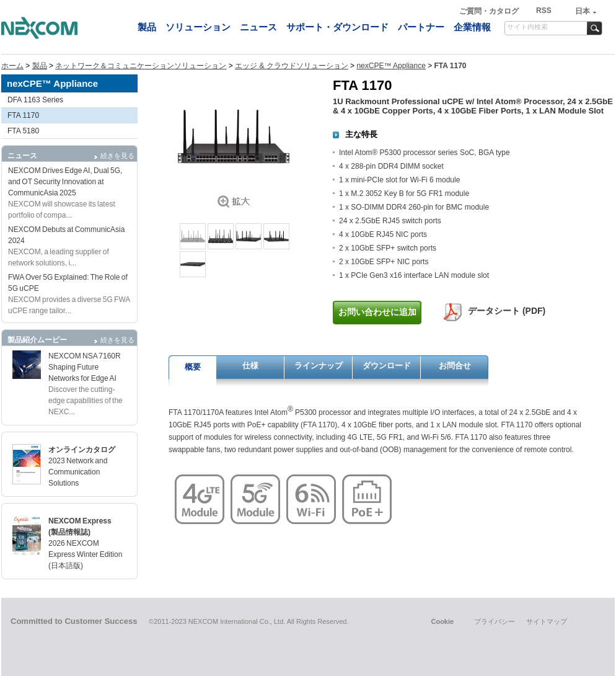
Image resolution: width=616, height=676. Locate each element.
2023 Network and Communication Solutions (78, 472)
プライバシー (495, 621)
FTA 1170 (23, 115)
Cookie (442, 621)
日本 (583, 11)
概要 (193, 367)
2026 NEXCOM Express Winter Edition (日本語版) (85, 554)
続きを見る (117, 156)
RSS (544, 11)
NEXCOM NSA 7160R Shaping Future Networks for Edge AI (85, 367)
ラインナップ (319, 366)
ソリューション (198, 27)
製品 (147, 27)
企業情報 (472, 27)
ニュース (258, 27)
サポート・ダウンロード (337, 27)
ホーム (12, 66)
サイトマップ (547, 621)
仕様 (250, 366)
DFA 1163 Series (35, 100)
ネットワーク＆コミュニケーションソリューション (141, 66)
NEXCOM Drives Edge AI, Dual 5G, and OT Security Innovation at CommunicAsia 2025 (65, 182)
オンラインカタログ (82, 450)
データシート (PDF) (507, 311)
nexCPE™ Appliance (391, 66)
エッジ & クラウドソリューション (292, 66)
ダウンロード (387, 366)
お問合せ (455, 366)
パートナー (421, 27)
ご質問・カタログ (490, 11)
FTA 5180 (23, 131)
